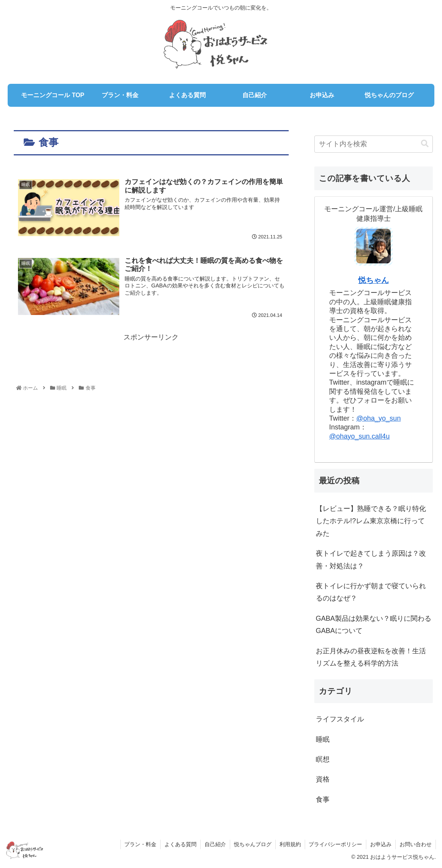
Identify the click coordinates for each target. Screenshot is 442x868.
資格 (323, 779)
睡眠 (323, 739)
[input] (374, 144)
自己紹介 (215, 844)
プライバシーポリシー (335, 844)
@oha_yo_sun (379, 418)
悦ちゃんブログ (252, 844)
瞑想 (323, 759)
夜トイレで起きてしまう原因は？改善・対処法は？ (371, 560)
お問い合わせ (416, 844)
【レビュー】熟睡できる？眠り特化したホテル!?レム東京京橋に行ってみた (371, 521)
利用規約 (290, 844)
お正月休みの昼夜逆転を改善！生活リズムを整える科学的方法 (371, 657)
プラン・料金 (140, 844)
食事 (323, 799)
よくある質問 (180, 844)
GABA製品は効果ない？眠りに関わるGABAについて (374, 625)
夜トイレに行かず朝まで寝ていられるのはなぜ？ (371, 592)
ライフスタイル (340, 719)
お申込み (381, 844)
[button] (425, 144)
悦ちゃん (374, 280)
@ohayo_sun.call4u (359, 436)
